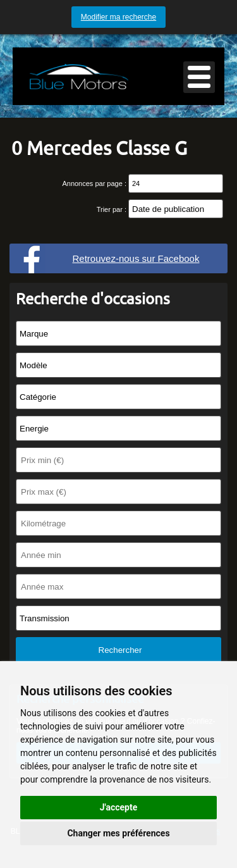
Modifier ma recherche (118, 17)
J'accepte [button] (119, 807)
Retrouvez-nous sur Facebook (136, 258)
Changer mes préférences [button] (118, 833)
